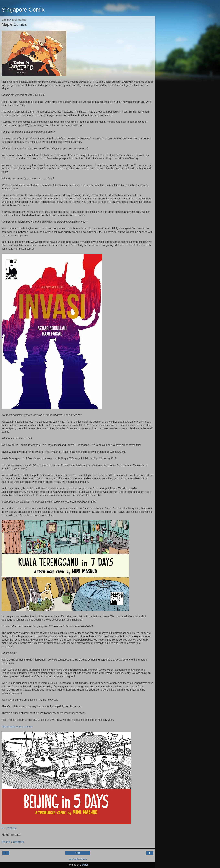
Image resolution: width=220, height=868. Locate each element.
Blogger (84, 865)
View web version (78, 859)
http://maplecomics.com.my (17, 726)
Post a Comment (13, 842)
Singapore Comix (23, 10)
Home (78, 853)
